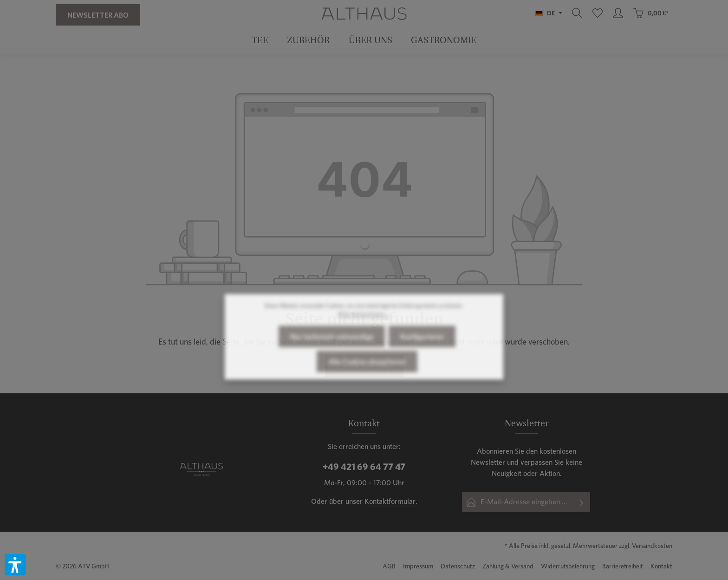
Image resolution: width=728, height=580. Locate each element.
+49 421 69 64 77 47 (364, 467)
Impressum (418, 566)
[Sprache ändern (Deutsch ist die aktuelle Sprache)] (549, 13)
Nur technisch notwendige (332, 353)
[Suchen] (577, 13)
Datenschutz (458, 566)
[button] (15, 565)
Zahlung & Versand (508, 566)
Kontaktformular (390, 501)
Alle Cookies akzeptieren (367, 378)
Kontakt (661, 566)
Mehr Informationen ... (364, 331)
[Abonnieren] (582, 502)
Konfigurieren (422, 353)
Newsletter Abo (98, 15)
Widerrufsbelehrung (568, 566)
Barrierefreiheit (623, 566)
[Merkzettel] (598, 13)
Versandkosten (652, 546)
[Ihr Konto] (618, 13)
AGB (389, 566)
